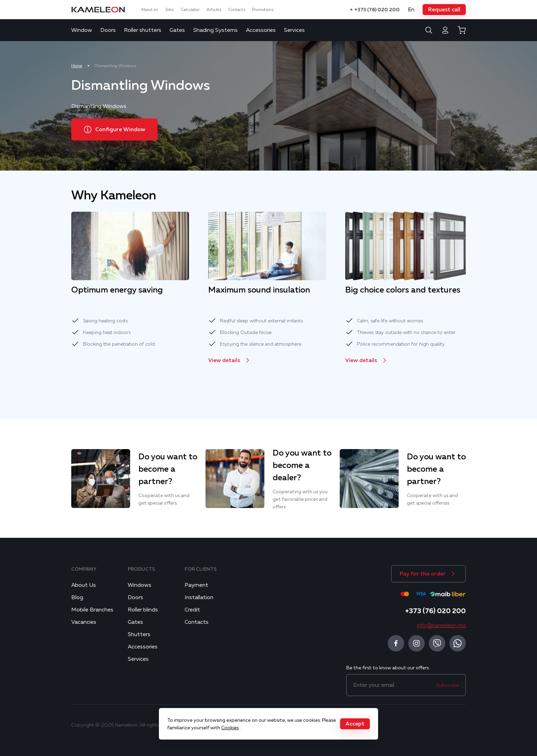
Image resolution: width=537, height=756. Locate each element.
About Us (84, 585)
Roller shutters (143, 30)
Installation (199, 597)
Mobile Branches (92, 610)
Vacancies (84, 622)
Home (77, 66)
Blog (77, 597)
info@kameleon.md (441, 625)
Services (294, 30)
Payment (196, 585)
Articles (214, 10)
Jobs (169, 10)
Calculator (190, 10)
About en (150, 10)
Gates (177, 30)
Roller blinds (143, 610)
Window (82, 30)
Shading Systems (215, 30)
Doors (108, 30)
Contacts (237, 10)
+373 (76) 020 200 (377, 10)
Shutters (139, 634)
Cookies (230, 728)
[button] (444, 10)
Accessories (261, 30)
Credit (192, 610)
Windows (140, 585)
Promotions (263, 10)
